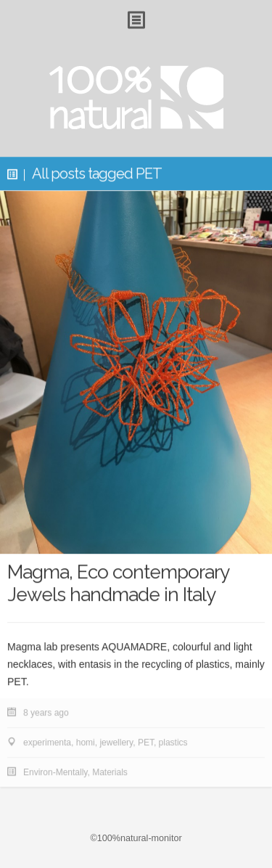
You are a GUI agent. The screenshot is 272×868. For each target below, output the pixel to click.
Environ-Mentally (55, 772)
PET (146, 742)
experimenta (47, 742)
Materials (110, 772)
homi (86, 742)
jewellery (116, 742)
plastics (173, 742)
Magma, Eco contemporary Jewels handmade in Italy (118, 584)
